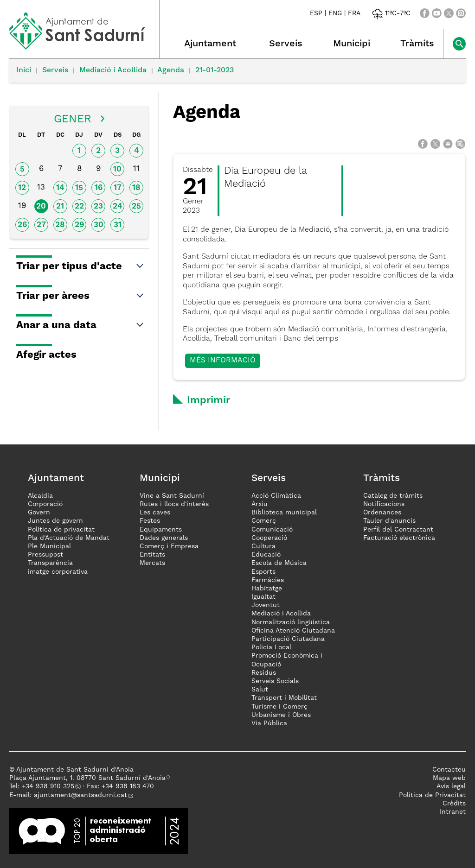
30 (99, 225)
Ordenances (382, 513)
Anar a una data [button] (80, 325)
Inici (24, 70)
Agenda (171, 70)
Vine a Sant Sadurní (172, 496)
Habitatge (267, 589)
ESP (316, 13)
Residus (264, 673)
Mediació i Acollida (113, 70)
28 (60, 225)
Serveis (286, 44)
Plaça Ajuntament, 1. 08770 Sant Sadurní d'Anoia (87, 778)
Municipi (352, 44)
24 (118, 206)
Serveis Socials (275, 681)
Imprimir (209, 400)
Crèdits (454, 804)
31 (118, 225)
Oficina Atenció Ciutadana (293, 631)
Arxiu (260, 504)
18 (136, 188)
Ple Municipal (49, 546)
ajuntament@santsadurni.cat (80, 795)
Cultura (263, 546)
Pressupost (45, 555)
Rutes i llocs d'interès (174, 504)
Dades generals (164, 538)
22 (79, 206)
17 (118, 188)
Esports (263, 572)
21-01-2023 (215, 70)
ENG (335, 13)
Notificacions (384, 504)
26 (22, 225)
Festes (150, 521)
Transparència (50, 563)
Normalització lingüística (291, 622)
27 (41, 225)
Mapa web (449, 778)
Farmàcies (268, 580)
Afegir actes (46, 355)
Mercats (152, 563)
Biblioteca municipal (284, 513)
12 (22, 188)
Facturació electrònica (399, 538)
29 (79, 225)
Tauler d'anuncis (389, 521)
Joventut (266, 605)
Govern (39, 513)
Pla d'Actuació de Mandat (69, 538)
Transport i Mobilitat (284, 698)
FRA (354, 13)
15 (79, 188)
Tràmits (417, 44)
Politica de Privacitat (432, 795)
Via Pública (269, 723)
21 (60, 206)
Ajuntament (210, 44)
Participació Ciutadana (288, 639)
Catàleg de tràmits (393, 496)
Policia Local (271, 647)
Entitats (152, 555)
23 (98, 206)
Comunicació (272, 530)
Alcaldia (40, 496)
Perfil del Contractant (398, 530)
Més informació (223, 361)
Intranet (453, 812)
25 (136, 206)
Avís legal (451, 786)
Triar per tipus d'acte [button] (80, 266)
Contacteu (449, 770)
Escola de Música (279, 563)
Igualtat (263, 597)
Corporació (45, 504)
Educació (266, 555)
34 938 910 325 (50, 786)
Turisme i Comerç (279, 707)
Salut (260, 690)
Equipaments (161, 530)
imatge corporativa (58, 572)
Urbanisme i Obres (281, 715)
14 (60, 188)
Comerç (264, 521)
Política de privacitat (61, 530)
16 (99, 188)
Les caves (155, 513)
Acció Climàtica (276, 496)
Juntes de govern (55, 521)
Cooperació (269, 538)
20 (41, 206)
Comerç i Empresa (169, 546)
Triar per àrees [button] (80, 296)
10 (117, 169)
